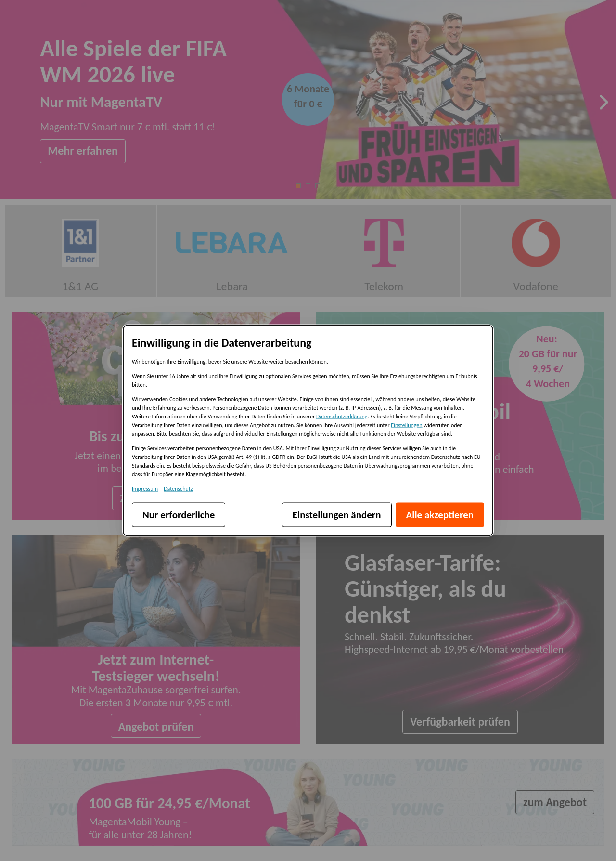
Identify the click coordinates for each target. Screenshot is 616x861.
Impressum (145, 489)
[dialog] (308, 431)
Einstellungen (406, 425)
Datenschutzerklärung (342, 417)
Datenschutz (178, 489)
